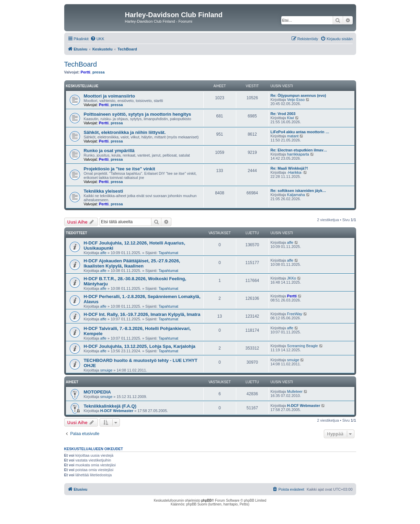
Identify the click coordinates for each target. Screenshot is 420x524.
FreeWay (295, 314)
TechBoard (81, 64)
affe (103, 253)
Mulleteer (295, 391)
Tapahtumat (168, 253)
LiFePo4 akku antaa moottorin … (300, 132)
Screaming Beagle (303, 346)
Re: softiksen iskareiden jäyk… (298, 191)
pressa (98, 72)
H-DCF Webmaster (117, 411)
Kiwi (291, 118)
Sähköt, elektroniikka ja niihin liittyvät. (125, 132)
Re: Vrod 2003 (283, 114)
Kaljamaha (296, 195)
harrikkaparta (298, 154)
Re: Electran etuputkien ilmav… (299, 150)
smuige (106, 370)
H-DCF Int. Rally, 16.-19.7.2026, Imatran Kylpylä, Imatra (142, 314)
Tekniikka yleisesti (104, 191)
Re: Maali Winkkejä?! (289, 168)
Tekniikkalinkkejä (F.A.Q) (110, 406)
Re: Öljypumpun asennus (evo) (298, 95)
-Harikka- (295, 172)
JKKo (292, 278)
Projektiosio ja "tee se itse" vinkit (120, 169)
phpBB (206, 500)
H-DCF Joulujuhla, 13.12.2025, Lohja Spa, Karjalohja (140, 346)
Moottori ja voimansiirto (109, 96)
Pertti (86, 72)
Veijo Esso (296, 100)
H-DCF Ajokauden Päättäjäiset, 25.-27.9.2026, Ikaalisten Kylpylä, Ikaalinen (132, 263)
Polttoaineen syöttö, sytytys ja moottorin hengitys (138, 114)
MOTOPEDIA (98, 392)
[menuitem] (97, 39)
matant (293, 136)
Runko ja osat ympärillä (109, 151)
